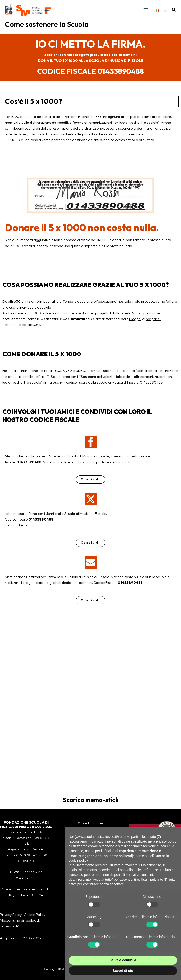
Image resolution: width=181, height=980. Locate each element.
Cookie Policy (35, 914)
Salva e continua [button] (123, 960)
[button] (174, 12)
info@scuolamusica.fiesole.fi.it (26, 849)
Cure (36, 329)
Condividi (90, 483)
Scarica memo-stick (91, 804)
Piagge (135, 323)
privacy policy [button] (166, 841)
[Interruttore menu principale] (146, 12)
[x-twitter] (91, 503)
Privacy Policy (11, 914)
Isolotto (15, 329)
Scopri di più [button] (123, 971)
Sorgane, (153, 323)
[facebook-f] (91, 446)
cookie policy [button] (78, 860)
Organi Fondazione (90, 823)
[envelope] (91, 567)
